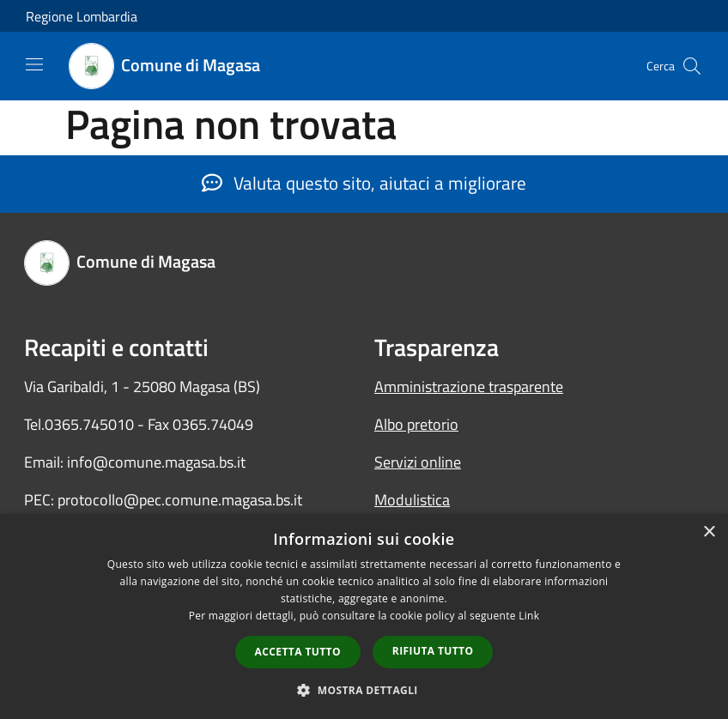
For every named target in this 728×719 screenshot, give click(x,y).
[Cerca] (692, 66)
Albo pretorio (416, 424)
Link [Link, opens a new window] (529, 616)
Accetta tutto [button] (298, 652)
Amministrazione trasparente (469, 387)
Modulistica (412, 500)
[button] (364, 690)
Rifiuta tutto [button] (433, 651)
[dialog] (364, 616)
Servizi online (418, 462)
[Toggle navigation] (34, 64)
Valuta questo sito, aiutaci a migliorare (364, 183)
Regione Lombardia (82, 16)
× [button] (709, 532)
